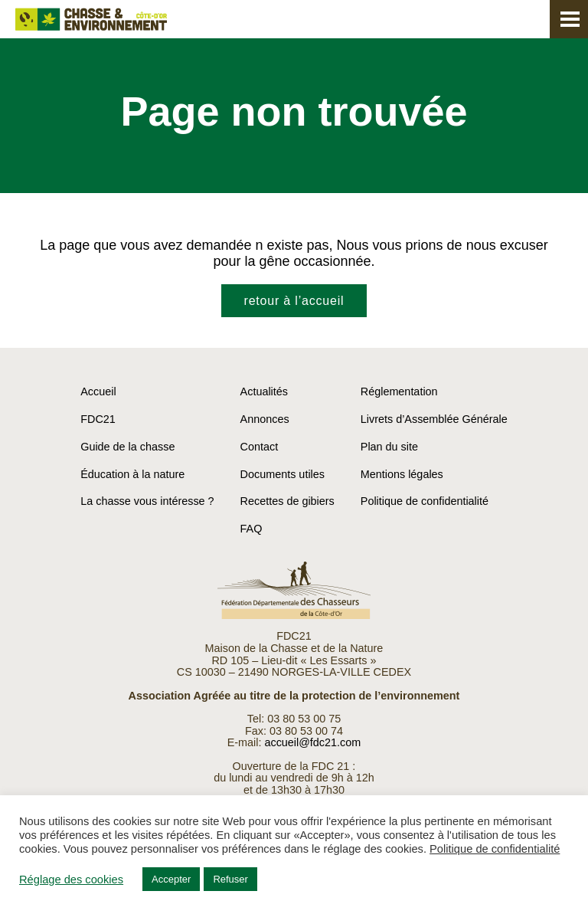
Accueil (98, 391)
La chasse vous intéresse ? (147, 501)
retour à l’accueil (294, 301)
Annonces (265, 419)
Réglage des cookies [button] (71, 880)
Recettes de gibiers (287, 501)
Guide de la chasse (127, 447)
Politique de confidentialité (425, 501)
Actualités (264, 391)
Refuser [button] (230, 879)
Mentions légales (402, 474)
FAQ (252, 529)
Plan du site (389, 447)
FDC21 (98, 419)
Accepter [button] (171, 879)
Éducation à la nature (132, 474)
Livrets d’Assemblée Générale (434, 419)
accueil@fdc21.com (312, 742)
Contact (260, 447)
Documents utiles (283, 474)
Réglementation (399, 391)
